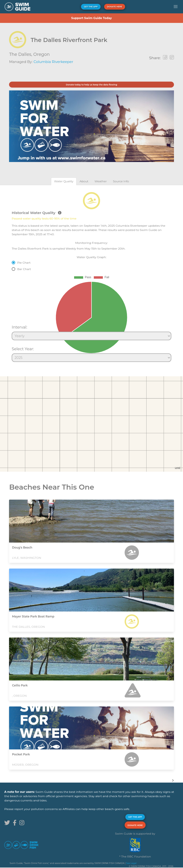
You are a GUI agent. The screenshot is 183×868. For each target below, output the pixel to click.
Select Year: (23, 349)
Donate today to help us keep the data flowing (91, 85)
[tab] (64, 181)
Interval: (19, 327)
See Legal (131, 863)
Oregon (42, 54)
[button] (175, 7)
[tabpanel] (91, 275)
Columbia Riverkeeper (53, 62)
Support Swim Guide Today (91, 18)
